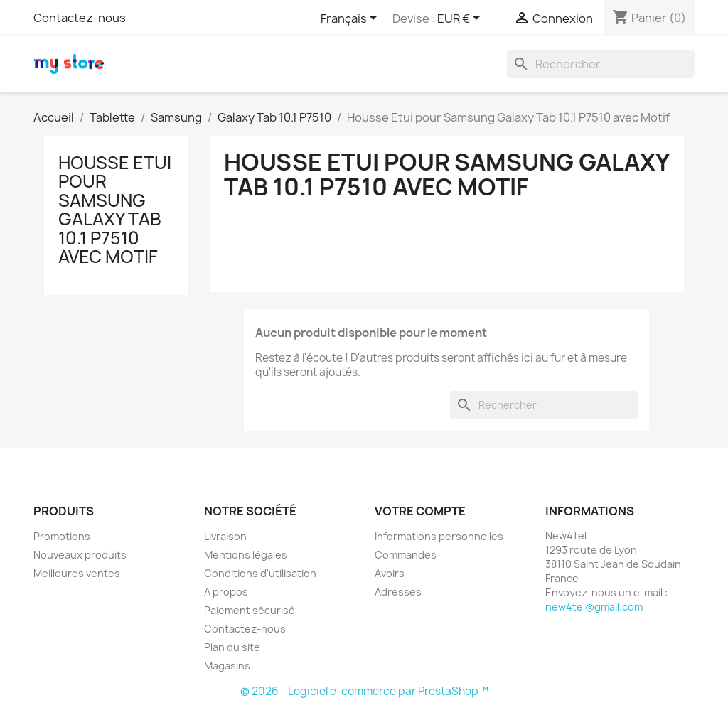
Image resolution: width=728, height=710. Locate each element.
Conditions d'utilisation (260, 573)
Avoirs (390, 573)
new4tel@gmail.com (594, 607)
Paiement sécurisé (250, 610)
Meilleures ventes (77, 573)
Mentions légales (246, 555)
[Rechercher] (601, 64)
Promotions (62, 536)
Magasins (227, 666)
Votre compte (420, 511)
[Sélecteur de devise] (461, 19)
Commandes (406, 555)
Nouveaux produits (80, 555)
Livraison (225, 536)
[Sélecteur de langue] (351, 19)
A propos (226, 592)
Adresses (398, 592)
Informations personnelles (439, 536)
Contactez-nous (80, 18)
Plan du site (232, 647)
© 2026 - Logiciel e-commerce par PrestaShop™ (364, 691)
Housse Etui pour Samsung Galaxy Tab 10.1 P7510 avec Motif (115, 210)
